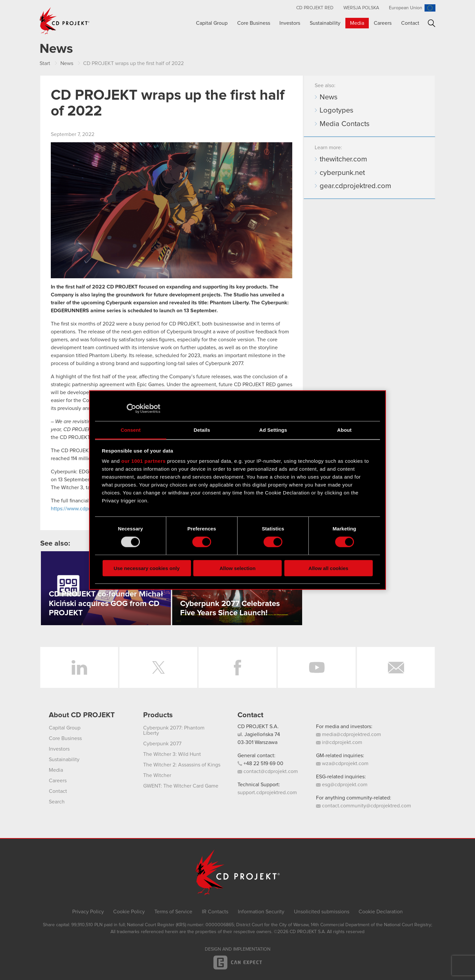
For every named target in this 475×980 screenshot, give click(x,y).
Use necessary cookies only (146, 568)
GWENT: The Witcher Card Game (181, 786)
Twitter (158, 667)
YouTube (317, 667)
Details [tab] (202, 430)
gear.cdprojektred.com (355, 186)
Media (357, 23)
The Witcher (157, 775)
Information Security (261, 912)
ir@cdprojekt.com (339, 742)
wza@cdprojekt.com (342, 763)
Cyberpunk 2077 (162, 744)
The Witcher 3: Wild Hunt (172, 754)
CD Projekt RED (315, 8)
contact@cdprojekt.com (268, 771)
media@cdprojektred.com (348, 734)
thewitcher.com (343, 159)
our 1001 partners (143, 461)
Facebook (237, 667)
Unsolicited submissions (322, 912)
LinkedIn (79, 667)
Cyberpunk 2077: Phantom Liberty (174, 730)
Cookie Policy (129, 912)
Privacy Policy (88, 912)
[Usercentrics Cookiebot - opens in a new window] (131, 409)
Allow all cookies (328, 568)
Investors (290, 23)
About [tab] (344, 430)
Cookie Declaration (381, 912)
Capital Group (212, 23)
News (329, 97)
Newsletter (396, 667)
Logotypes (336, 111)
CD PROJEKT (65, 21)
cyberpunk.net (342, 173)
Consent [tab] (131, 430)
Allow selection (237, 568)
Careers (383, 23)
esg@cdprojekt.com (342, 785)
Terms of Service (173, 912)
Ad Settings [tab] (273, 430)
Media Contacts (345, 124)
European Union (406, 8)
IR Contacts (215, 912)
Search (432, 23)
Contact (410, 23)
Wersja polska (361, 8)
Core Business (254, 23)
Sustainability (325, 23)
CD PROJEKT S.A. (258, 727)
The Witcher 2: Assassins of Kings (182, 765)
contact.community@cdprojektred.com (364, 806)
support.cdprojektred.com (267, 793)
